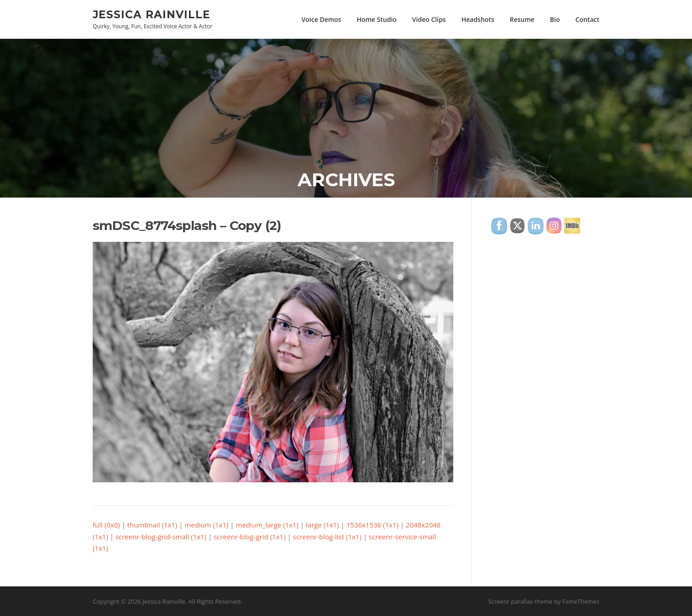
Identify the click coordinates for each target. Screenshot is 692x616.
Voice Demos (322, 19)
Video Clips (429, 19)
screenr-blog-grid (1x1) (249, 537)
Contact (587, 19)
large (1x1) (322, 525)
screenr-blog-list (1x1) (327, 537)
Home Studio (376, 19)
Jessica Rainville (152, 14)
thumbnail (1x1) (152, 525)
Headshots (478, 19)
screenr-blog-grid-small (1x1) (161, 537)
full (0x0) (106, 525)
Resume (522, 19)
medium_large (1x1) (267, 525)
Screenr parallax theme (521, 601)
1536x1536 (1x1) (372, 525)
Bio (555, 19)
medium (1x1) (206, 525)
